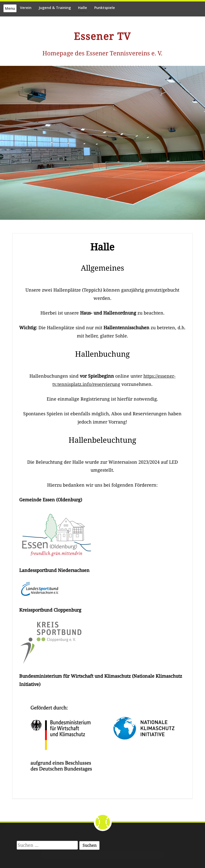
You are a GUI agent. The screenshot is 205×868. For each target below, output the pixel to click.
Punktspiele (105, 8)
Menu (10, 8)
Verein (26, 8)
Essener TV (102, 36)
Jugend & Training (55, 8)
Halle (83, 8)
